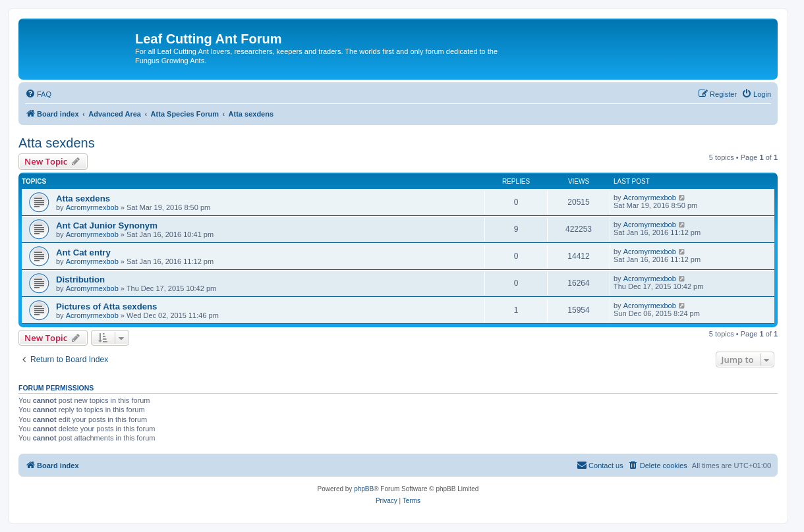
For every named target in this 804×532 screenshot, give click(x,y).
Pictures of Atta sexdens (106, 306)
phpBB (364, 489)
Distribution (80, 279)
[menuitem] (38, 94)
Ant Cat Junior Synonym (107, 226)
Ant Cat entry (83, 253)
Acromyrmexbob (92, 207)
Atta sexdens (57, 143)
